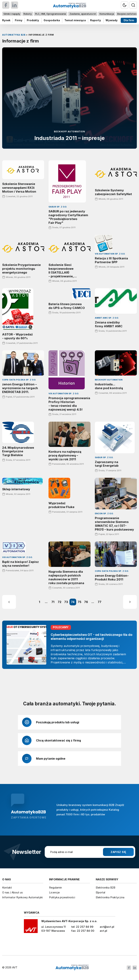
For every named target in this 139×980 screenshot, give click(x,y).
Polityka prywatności (62, 897)
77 (100, 602)
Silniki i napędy (12, 14)
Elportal (100, 892)
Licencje (54, 892)
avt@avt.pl (107, 927)
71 (53, 602)
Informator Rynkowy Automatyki (22, 897)
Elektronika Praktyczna (110, 897)
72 (60, 602)
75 (79, 602)
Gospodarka (52, 20)
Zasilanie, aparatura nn (83, 14)
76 (86, 602)
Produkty (33, 20)
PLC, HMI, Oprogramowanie (51, 14)
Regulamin (55, 888)
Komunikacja (107, 14)
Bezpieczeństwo (127, 14)
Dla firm (129, 20)
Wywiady (112, 20)
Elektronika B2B (106, 888)
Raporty (96, 20)
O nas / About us (12, 892)
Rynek (6, 20)
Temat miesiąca (75, 20)
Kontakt (7, 888)
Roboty (28, 14)
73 (66, 602)
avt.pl (103, 931)
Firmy (19, 20)
